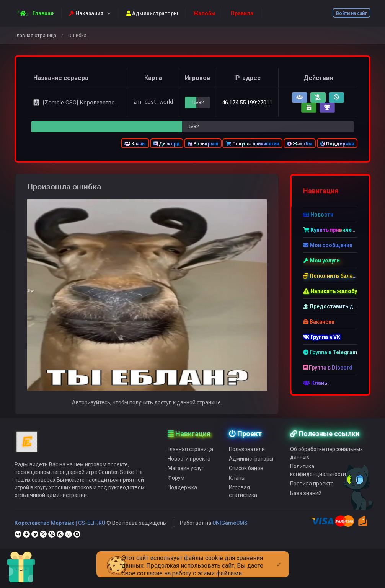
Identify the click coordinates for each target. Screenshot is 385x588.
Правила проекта (312, 486)
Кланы (135, 144)
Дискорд (167, 144)
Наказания (86, 13)
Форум (176, 480)
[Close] (279, 559)
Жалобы (300, 144)
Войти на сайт (352, 13)
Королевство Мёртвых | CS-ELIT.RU (60, 526)
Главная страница (35, 35)
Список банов (246, 471)
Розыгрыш (203, 144)
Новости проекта (189, 461)
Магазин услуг (186, 471)
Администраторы (152, 13)
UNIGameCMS (230, 526)
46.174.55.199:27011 (247, 103)
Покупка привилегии (252, 144)
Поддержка (337, 144)
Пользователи (247, 452)
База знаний (306, 496)
